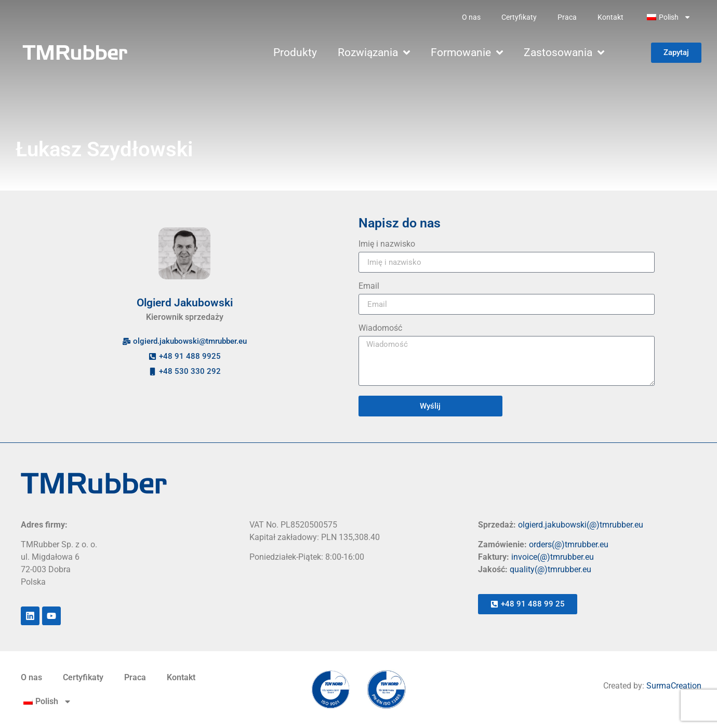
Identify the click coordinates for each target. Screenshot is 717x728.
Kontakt (610, 17)
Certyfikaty (519, 17)
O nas (471, 17)
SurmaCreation (674, 686)
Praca (567, 17)
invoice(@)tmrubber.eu (553, 557)
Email (369, 286)
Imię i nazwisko (387, 244)
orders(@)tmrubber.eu (569, 544)
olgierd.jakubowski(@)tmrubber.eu (581, 525)
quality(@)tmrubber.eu (550, 569)
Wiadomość (380, 328)
